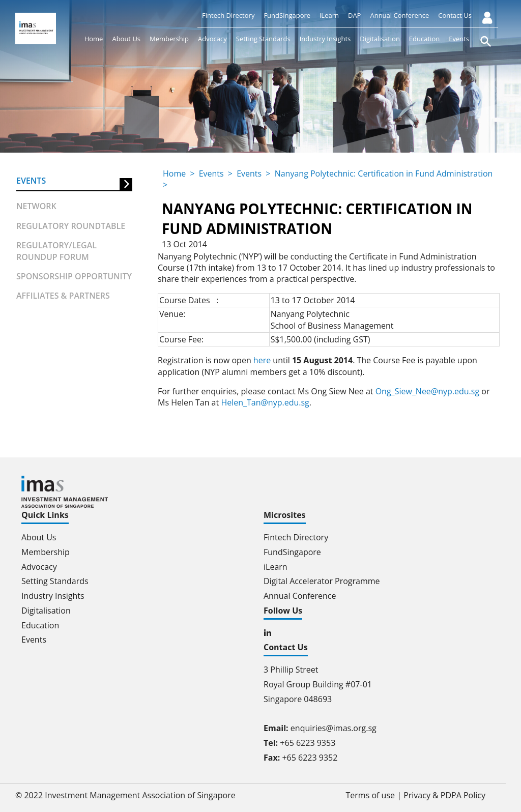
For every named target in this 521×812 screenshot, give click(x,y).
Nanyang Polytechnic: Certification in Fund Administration (384, 173)
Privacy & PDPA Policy (444, 795)
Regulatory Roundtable (71, 226)
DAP (354, 15)
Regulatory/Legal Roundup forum (56, 251)
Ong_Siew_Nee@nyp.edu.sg (427, 391)
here (262, 360)
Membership (169, 39)
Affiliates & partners (63, 296)
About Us (126, 39)
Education (424, 39)
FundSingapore (287, 15)
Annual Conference (399, 15)
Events (459, 39)
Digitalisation (380, 39)
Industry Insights (325, 39)
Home (94, 39)
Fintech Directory (228, 15)
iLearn (329, 15)
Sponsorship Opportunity (74, 276)
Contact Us (455, 15)
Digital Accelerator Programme (322, 581)
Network (36, 206)
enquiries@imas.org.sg (334, 728)
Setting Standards (263, 39)
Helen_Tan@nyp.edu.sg (265, 402)
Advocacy (212, 39)
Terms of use (371, 795)
